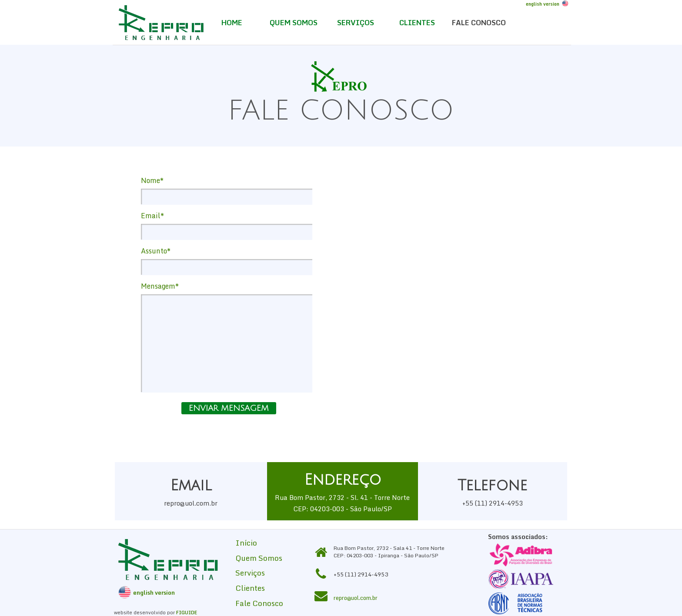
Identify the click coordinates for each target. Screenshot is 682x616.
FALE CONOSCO (479, 23)
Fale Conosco (259, 603)
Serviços (250, 573)
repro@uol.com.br (356, 598)
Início (246, 543)
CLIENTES (417, 23)
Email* (152, 216)
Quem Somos (259, 558)
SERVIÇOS (356, 23)
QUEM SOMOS (294, 23)
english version (543, 4)
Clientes (250, 588)
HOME (232, 23)
